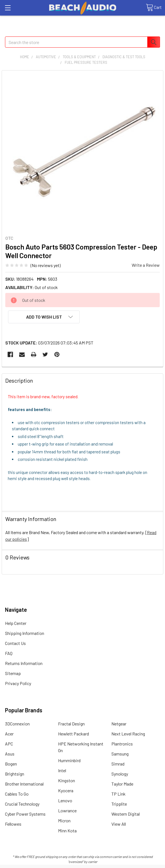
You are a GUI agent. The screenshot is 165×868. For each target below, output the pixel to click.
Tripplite (119, 804)
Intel (62, 770)
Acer (9, 734)
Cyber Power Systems (25, 814)
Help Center (16, 623)
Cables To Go (17, 794)
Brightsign (15, 774)
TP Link (118, 794)
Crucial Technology (22, 804)
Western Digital (126, 814)
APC (9, 744)
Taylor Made (122, 784)
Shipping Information (25, 633)
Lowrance (67, 810)
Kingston (67, 780)
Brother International (24, 784)
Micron (64, 821)
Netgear (119, 724)
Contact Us (15, 643)
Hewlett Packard (73, 734)
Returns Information (24, 663)
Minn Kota (67, 831)
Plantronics (122, 744)
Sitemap (13, 673)
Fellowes (13, 824)
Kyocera (66, 790)
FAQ (9, 653)
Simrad (118, 764)
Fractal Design (71, 724)
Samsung (120, 754)
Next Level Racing (128, 734)
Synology (120, 774)
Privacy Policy (18, 683)
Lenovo (65, 800)
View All (119, 824)
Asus (10, 754)
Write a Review (146, 265)
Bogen (11, 764)
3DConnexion (17, 724)
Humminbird (69, 760)
